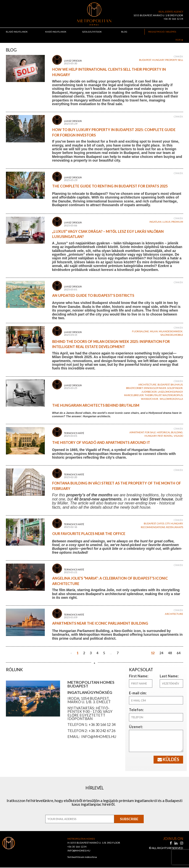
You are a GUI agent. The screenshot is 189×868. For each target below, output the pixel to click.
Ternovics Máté (74, 433)
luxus (166, 222)
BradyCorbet (134, 388)
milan (154, 331)
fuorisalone (140, 331)
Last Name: (167, 676)
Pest (160, 436)
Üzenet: (134, 727)
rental (168, 436)
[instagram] (182, 843)
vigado (178, 436)
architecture (147, 385)
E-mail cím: (136, 693)
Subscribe (129, 819)
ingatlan (155, 222)
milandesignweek (171, 331)
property (171, 60)
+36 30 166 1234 (77, 847)
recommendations (153, 527)
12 (153, 653)
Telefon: (134, 710)
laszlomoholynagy (170, 392)
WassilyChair (150, 399)
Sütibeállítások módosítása (82, 858)
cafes (160, 524)
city (167, 524)
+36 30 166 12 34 (173, 19)
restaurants (175, 527)
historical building (170, 432)
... (111, 653)
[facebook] (171, 843)
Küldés (168, 759)
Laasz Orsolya (73, 61)
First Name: (136, 676)
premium (177, 222)
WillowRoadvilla (171, 399)
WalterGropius (173, 395)
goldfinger (175, 388)
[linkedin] (176, 843)
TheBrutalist (153, 395)
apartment (137, 432)
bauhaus (177, 385)
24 (161, 653)
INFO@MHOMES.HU (79, 851)
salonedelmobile (172, 335)
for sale (150, 432)
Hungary (158, 60)
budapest (145, 60)
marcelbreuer (134, 395)
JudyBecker (149, 392)
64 (179, 653)
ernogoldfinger (155, 388)
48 (170, 653)
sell (181, 60)
